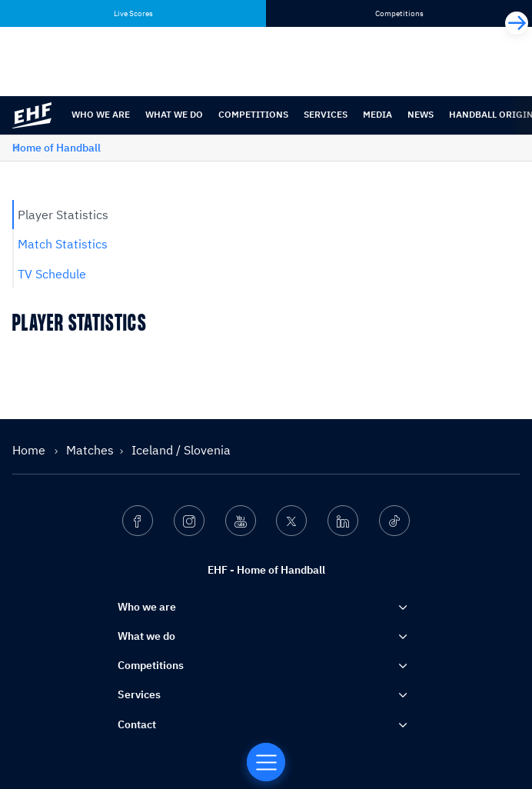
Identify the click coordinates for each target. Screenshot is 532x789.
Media (377, 114)
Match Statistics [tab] (63, 244)
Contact (137, 724)
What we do (174, 114)
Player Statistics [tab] (63, 215)
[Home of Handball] (266, 762)
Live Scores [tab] (133, 13)
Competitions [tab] (399, 13)
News (421, 114)
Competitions (253, 114)
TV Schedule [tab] (52, 274)
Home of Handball (57, 148)
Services (326, 114)
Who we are (101, 114)
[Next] (517, 23)
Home (30, 450)
